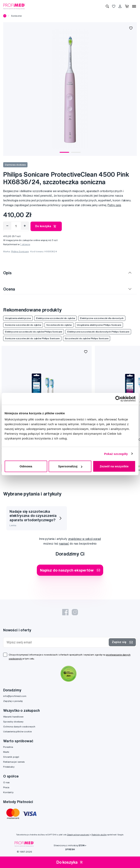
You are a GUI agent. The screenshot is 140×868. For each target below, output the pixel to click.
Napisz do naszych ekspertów (70, 570)
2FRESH (70, 849)
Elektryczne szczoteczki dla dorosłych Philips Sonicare (98, 332)
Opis (7, 273)
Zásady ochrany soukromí (78, 835)
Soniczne (16, 16)
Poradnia (8, 747)
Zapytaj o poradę (13, 701)
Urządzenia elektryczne (18, 318)
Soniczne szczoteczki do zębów (23, 325)
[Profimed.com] (14, 6)
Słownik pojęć (11, 757)
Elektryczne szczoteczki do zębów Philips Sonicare (34, 332)
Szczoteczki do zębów (59, 325)
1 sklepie (25, 244)
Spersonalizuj (70, 466)
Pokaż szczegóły (116, 454)
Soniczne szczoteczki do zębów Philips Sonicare (32, 338)
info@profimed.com (15, 696)
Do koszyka (46, 226)
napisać (64, 544)
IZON (81, 845)
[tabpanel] (70, 89)
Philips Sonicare (20, 251)
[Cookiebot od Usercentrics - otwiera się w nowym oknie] (118, 399)
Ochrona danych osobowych (19, 727)
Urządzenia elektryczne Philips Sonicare (99, 325)
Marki (6, 752)
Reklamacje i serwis (14, 762)
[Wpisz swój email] (57, 642)
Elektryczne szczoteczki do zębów (56, 318)
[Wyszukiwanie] (107, 6)
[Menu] (134, 6)
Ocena (9, 289)
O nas (6, 782)
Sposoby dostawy (13, 722)
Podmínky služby (99, 835)
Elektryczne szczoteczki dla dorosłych (102, 318)
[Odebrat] (7, 226)
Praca (6, 787)
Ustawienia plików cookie (17, 731)
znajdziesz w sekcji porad (85, 539)
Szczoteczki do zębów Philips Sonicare (87, 338)
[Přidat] (25, 226)
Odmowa (26, 466)
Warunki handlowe (13, 717)
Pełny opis (114, 205)
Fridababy (9, 767)
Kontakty (8, 792)
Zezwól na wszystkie (114, 466)
